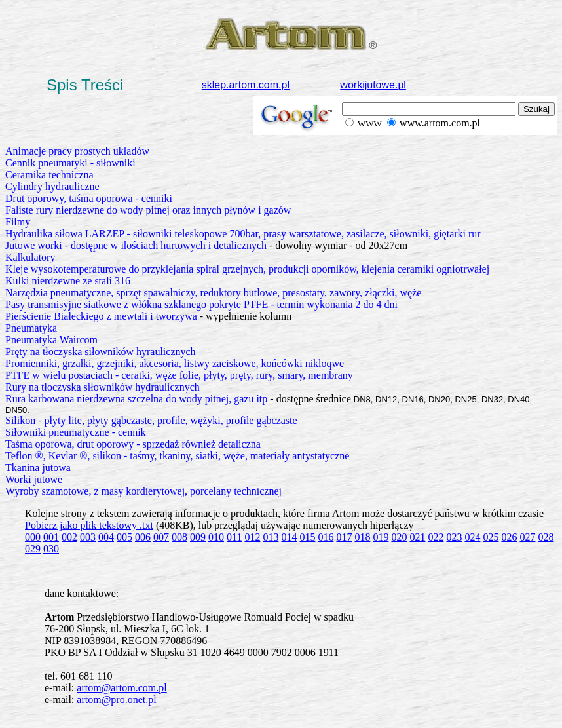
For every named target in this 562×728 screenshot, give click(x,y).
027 (527, 537)
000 (33, 537)
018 (362, 537)
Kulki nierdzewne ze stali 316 (68, 281)
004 (106, 537)
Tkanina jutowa (38, 468)
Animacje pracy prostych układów (77, 151)
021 (417, 537)
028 (546, 537)
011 (234, 537)
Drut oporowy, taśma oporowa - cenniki (89, 198)
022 (436, 537)
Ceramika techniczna (49, 175)
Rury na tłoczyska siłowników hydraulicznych (103, 387)
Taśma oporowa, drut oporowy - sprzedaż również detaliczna (133, 444)
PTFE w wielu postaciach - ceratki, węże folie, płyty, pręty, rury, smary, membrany (179, 375)
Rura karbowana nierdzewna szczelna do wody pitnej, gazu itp (136, 399)
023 (454, 537)
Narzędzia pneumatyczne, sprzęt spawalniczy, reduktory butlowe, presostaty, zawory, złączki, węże (213, 293)
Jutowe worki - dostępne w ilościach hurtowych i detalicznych (136, 245)
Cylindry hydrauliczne (52, 186)
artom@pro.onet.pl (116, 699)
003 (88, 537)
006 (143, 537)
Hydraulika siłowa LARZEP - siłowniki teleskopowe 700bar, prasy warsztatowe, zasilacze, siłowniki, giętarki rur (243, 234)
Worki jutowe (34, 479)
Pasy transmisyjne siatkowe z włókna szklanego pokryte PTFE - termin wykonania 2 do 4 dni (201, 304)
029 (33, 549)
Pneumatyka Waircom (51, 340)
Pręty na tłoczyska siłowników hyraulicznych (101, 352)
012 (252, 537)
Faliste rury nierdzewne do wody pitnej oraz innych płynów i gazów (148, 210)
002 (69, 537)
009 (198, 537)
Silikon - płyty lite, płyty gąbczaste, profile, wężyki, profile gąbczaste (151, 420)
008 (179, 537)
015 (307, 537)
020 (399, 537)
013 (271, 537)
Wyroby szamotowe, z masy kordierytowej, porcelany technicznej (143, 491)
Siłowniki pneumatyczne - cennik (76, 432)
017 (344, 537)
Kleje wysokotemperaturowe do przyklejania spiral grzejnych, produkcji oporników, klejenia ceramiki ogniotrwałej (247, 269)
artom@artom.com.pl (122, 688)
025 (491, 537)
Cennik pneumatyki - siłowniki (70, 163)
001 (51, 537)
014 (289, 537)
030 (51, 549)
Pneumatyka (31, 328)
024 (472, 537)
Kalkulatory (30, 257)
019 (381, 537)
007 (161, 537)
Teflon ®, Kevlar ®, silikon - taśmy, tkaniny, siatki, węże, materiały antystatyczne (177, 456)
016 (326, 537)
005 (124, 537)
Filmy (18, 222)
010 (216, 537)
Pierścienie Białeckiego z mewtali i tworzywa (101, 316)
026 (509, 537)
